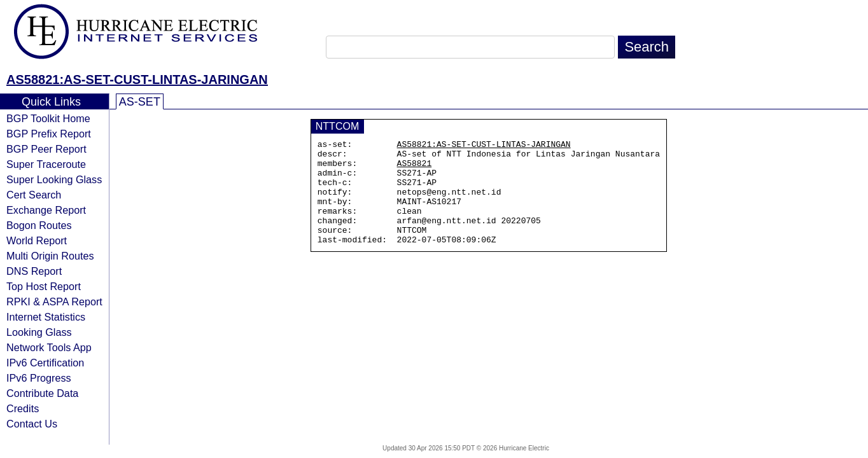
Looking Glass (39, 332)
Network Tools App (49, 347)
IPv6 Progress (39, 378)
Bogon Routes (39, 225)
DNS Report (34, 271)
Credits (23, 408)
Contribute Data (42, 393)
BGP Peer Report (46, 149)
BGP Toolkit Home (48, 118)
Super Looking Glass (54, 179)
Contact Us (32, 424)
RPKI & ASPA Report (54, 302)
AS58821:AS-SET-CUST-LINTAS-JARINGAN (137, 80)
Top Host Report (44, 286)
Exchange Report (46, 210)
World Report (37, 240)
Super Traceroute (46, 164)
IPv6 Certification (45, 363)
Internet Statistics (46, 317)
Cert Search (34, 195)
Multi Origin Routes (50, 256)
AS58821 (415, 169)
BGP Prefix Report (49, 134)
